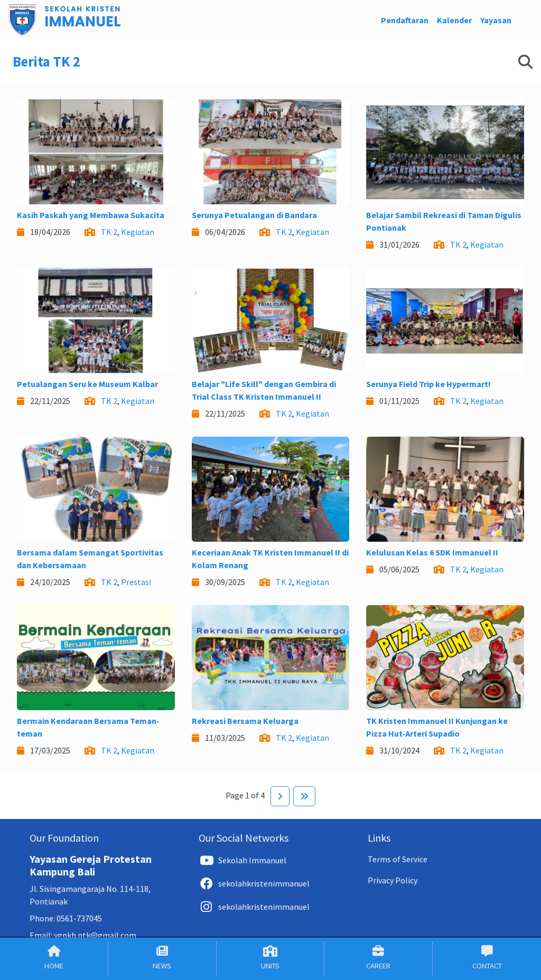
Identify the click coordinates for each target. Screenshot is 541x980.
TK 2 (109, 232)
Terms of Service (398, 859)
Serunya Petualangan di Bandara (254, 215)
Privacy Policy (393, 880)
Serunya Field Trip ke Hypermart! (428, 384)
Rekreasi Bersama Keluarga (245, 721)
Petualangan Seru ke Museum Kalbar (87, 384)
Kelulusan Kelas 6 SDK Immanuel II (432, 552)
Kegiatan (138, 232)
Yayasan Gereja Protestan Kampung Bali (91, 865)
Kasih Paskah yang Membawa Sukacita (91, 215)
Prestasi (136, 582)
